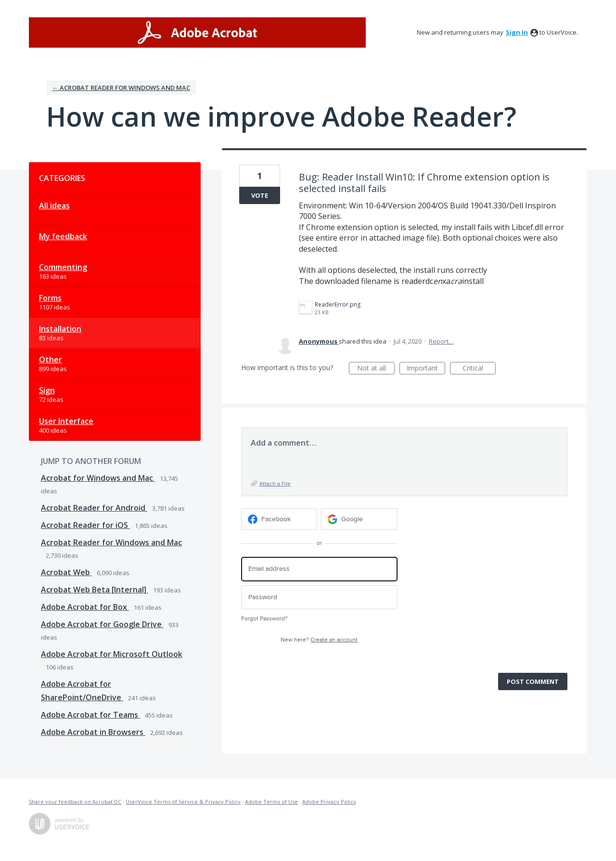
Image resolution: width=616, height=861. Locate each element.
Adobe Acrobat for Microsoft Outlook (112, 654)
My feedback (63, 236)
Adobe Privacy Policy (329, 802)
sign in (517, 32)
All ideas (54, 206)
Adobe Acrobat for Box (85, 607)
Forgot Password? (264, 619)
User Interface (66, 421)
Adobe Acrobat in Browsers (93, 732)
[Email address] (319, 569)
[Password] (319, 598)
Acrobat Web (66, 572)
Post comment (533, 681)
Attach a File (275, 483)
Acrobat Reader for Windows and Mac (111, 542)
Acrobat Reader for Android (94, 508)
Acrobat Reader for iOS (85, 525)
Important (426, 369)
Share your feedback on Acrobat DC (75, 802)
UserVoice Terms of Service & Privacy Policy (183, 802)
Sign (47, 390)
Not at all (376, 369)
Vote (260, 195)
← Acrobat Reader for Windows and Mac (121, 88)
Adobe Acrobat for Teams (90, 715)
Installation (60, 329)
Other (51, 360)
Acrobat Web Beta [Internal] (95, 590)
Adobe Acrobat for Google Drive (102, 624)
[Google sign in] (359, 519)
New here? (319, 640)
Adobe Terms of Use (271, 802)
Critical (479, 369)
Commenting (63, 267)
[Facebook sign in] (279, 519)
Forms (50, 298)
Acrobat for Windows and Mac (98, 478)
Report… (441, 341)
